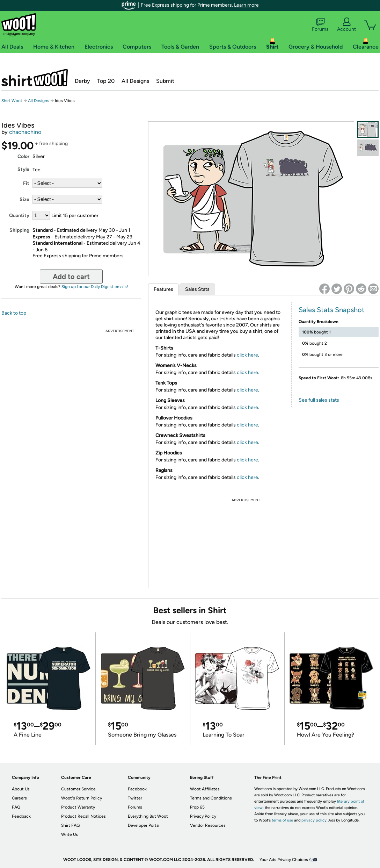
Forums (320, 25)
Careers (19, 798)
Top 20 (106, 81)
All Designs (135, 81)
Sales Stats (197, 289)
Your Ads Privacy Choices (284, 860)
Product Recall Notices (83, 816)
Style (23, 169)
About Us (21, 789)
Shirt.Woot (35, 78)
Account (346, 25)
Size (24, 199)
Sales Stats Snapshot (332, 310)
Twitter (135, 798)
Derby (82, 81)
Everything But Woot (148, 816)
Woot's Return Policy (82, 798)
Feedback (21, 816)
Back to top (14, 313)
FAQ (16, 807)
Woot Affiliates (205, 789)
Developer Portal (144, 825)
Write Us (70, 834)
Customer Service (78, 789)
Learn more (246, 5)
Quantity (19, 216)
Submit (165, 81)
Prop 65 (197, 807)
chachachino (25, 132)
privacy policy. (314, 820)
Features (163, 289)
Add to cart (71, 277)
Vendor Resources (208, 825)
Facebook (137, 789)
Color (23, 156)
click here (247, 355)
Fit (26, 183)
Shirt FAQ (70, 825)
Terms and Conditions (211, 798)
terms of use (282, 820)
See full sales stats (319, 400)
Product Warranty (78, 807)
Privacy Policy (203, 816)
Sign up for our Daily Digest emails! (95, 287)
